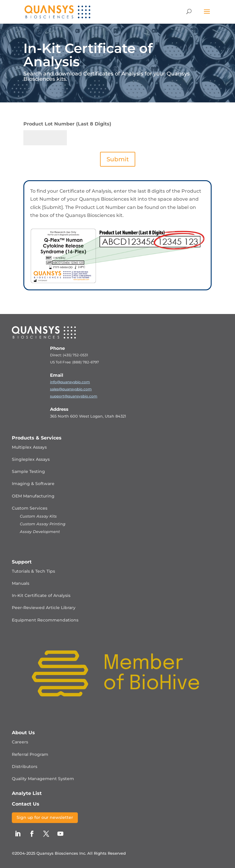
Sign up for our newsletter (45, 817)
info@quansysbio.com (70, 382)
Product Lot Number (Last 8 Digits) (67, 124)
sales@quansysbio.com (71, 389)
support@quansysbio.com (74, 396)
